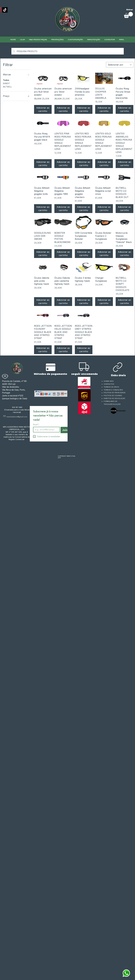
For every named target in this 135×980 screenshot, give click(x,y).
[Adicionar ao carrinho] (43, 109)
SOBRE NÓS (109, 381)
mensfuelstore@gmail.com (17, 417)
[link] (128, 15)
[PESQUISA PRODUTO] (67, 51)
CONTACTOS (109, 384)
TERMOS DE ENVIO (112, 387)
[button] (75, 40)
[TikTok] (5, 10)
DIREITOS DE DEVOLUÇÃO (114, 398)
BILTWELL (7, 86)
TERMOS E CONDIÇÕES (113, 390)
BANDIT (7, 83)
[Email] (46, 430)
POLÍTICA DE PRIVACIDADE (115, 393)
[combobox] (120, 65)
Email (36, 425)
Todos (6, 80)
